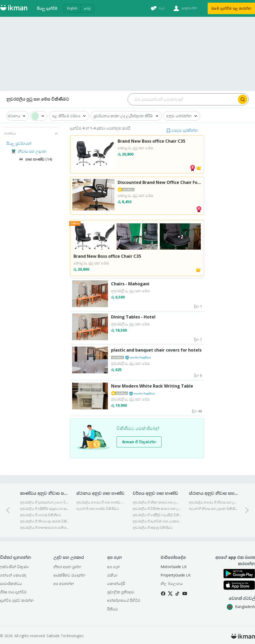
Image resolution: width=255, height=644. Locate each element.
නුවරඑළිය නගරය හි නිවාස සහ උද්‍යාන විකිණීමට (214, 502)
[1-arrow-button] (247, 510)
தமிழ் (87, 8)
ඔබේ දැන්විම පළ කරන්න (231, 8)
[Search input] (182, 99)
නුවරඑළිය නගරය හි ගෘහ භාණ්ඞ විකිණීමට (101, 502)
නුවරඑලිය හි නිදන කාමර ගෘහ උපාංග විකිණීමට (157, 502)
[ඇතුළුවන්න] (185, 8)
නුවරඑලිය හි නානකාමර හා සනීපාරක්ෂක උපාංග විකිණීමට (45, 527)
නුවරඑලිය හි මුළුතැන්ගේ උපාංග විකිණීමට (45, 502)
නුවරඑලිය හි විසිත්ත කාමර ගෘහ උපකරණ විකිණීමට (157, 509)
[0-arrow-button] (8, 510)
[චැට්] (157, 8)
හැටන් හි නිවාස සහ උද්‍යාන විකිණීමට (214, 509)
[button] (182, 130)
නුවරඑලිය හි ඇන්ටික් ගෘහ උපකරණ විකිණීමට (157, 521)
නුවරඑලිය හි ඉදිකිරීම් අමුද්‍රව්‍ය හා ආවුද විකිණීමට (45, 509)
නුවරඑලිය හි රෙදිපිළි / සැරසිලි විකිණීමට (157, 515)
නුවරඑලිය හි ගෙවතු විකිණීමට (41, 515)
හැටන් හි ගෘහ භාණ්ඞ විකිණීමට (98, 509)
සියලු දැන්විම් (47, 8)
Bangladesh (241, 607)
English (72, 8)
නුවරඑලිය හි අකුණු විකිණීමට (153, 527)
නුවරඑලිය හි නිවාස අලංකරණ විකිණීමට (45, 521)
